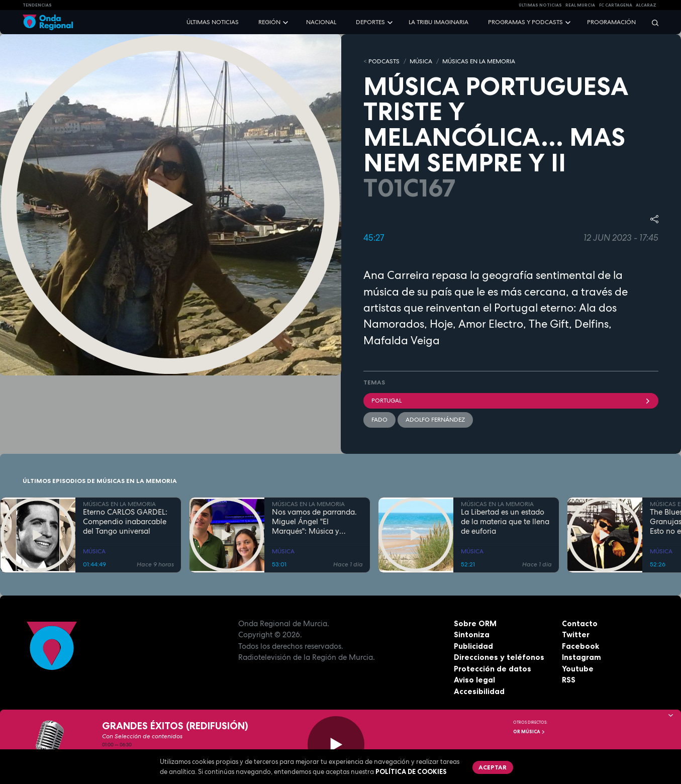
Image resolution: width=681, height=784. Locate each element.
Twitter (576, 634)
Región (269, 22)
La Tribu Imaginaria (439, 22)
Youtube (578, 669)
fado (379, 420)
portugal (511, 401)
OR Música (529, 732)
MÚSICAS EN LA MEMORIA (479, 61)
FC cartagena (616, 5)
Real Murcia (580, 5)
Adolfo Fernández (435, 420)
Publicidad (473, 646)
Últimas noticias (213, 22)
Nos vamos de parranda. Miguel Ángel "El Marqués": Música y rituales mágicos (314, 522)
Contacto (580, 623)
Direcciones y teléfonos (499, 657)
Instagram (581, 657)
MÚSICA (421, 61)
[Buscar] (652, 22)
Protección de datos (493, 669)
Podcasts (384, 61)
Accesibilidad (479, 691)
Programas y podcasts (525, 22)
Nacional (321, 22)
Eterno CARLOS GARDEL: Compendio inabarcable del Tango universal (125, 522)
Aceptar (493, 767)
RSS (569, 680)
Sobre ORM (475, 623)
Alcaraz (646, 5)
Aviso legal (474, 680)
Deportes (370, 22)
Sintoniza (472, 634)
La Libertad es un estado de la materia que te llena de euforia (505, 522)
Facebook (580, 646)
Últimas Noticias (540, 5)
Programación (611, 22)
